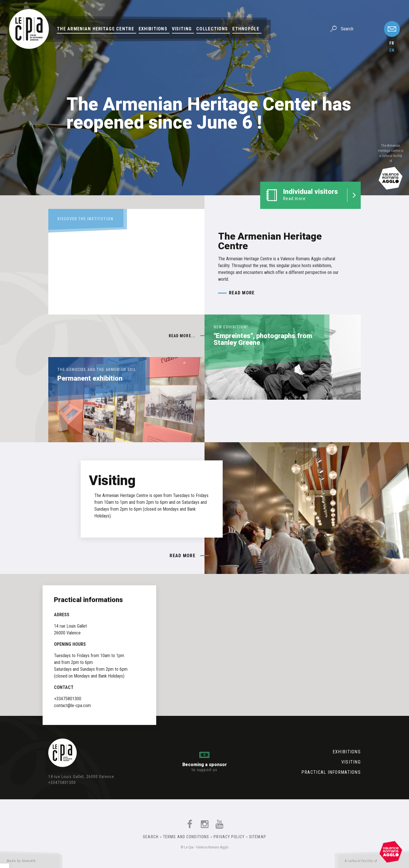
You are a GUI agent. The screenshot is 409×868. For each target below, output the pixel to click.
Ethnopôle (246, 29)
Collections (212, 29)
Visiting (182, 29)
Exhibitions (153, 29)
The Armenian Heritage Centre (95, 29)
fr (392, 43)
